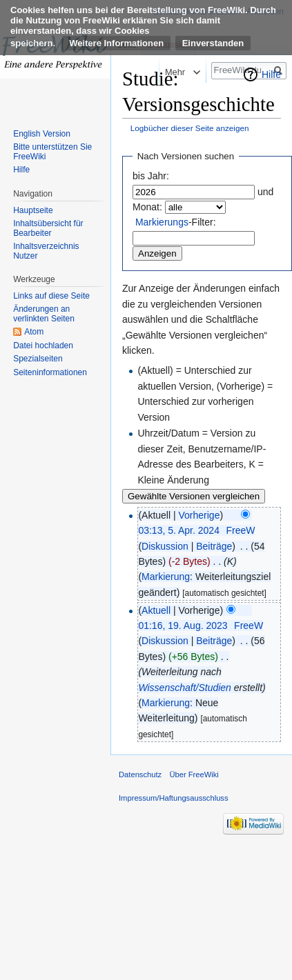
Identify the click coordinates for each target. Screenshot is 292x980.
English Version (42, 134)
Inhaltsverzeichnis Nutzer (46, 251)
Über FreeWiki (194, 774)
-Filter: (176, 222)
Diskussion (165, 546)
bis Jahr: (151, 176)
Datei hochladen (43, 346)
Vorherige (199, 515)
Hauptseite (33, 210)
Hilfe (271, 74)
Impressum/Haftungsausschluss (174, 798)
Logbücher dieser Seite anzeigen (190, 128)
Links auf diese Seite (51, 296)
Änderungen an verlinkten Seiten (44, 314)
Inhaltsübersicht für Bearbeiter (48, 228)
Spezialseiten (38, 359)
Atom (34, 332)
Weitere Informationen (116, 43)
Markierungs (162, 222)
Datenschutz (140, 774)
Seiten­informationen (50, 372)
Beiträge (214, 546)
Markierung (166, 577)
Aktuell (156, 610)
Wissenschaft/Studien (185, 688)
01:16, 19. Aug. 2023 (183, 626)
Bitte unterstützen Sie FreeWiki (52, 152)
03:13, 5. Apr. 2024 (179, 530)
